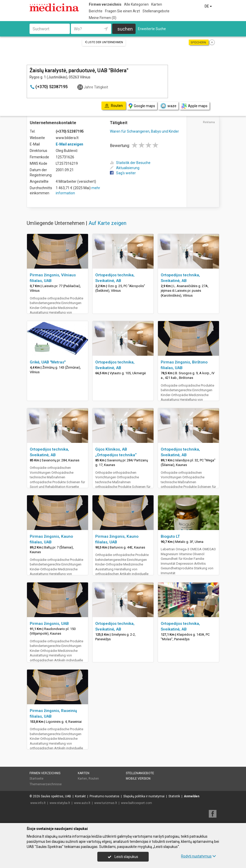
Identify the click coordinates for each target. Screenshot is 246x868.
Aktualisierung (125, 168)
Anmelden (192, 796)
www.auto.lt (82, 803)
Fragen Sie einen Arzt (122, 11)
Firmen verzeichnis (105, 4)
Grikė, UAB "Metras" (48, 362)
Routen (94, 779)
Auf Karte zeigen (107, 223)
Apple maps (194, 106)
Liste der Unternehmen (104, 42)
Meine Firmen (103, 18)
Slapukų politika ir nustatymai (144, 796)
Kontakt (80, 796)
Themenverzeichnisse (46, 784)
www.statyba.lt (60, 803)
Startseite (36, 779)
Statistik (174, 796)
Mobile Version (138, 779)
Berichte (96, 11)
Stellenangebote (156, 11)
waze (168, 106)
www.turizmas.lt (106, 803)
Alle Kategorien (136, 4)
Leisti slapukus (123, 857)
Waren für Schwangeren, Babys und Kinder (144, 131)
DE (209, 6)
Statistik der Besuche (130, 163)
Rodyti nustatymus (198, 856)
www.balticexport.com (136, 803)
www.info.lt (38, 803)
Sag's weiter (123, 173)
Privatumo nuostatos (105, 796)
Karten (157, 4)
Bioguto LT (170, 536)
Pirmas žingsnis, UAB (49, 624)
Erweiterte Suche (152, 29)
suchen (125, 29)
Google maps (142, 106)
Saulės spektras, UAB (56, 796)
